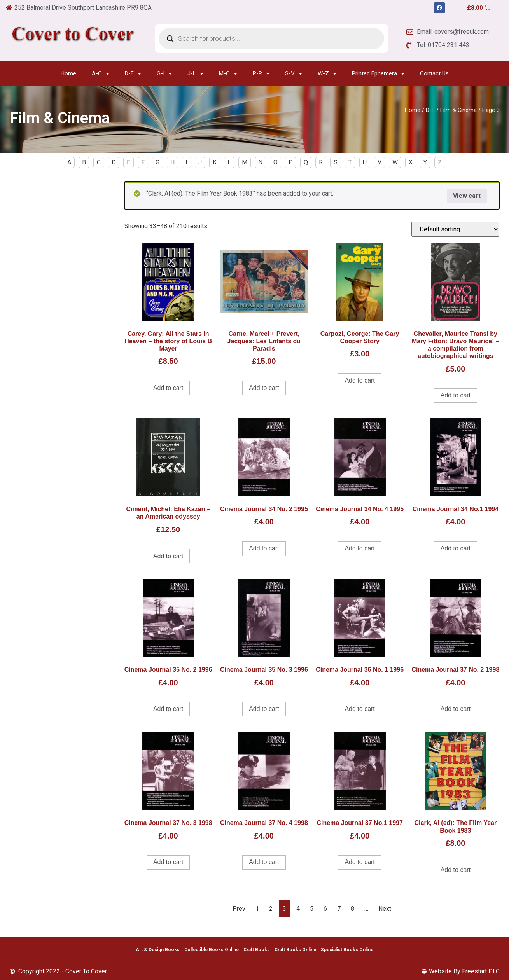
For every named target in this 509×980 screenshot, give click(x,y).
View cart (467, 196)
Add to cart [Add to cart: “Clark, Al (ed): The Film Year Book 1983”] (456, 870)
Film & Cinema (458, 110)
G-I (164, 74)
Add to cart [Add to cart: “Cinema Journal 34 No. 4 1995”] (359, 548)
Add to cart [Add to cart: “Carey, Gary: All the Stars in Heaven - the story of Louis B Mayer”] (168, 388)
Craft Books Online (295, 950)
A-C (101, 74)
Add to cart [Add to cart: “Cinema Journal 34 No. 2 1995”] (264, 548)
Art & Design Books (158, 950)
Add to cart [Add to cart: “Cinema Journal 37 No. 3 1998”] (168, 862)
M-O (228, 74)
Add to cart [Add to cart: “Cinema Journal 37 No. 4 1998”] (264, 862)
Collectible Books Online (212, 950)
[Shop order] (455, 229)
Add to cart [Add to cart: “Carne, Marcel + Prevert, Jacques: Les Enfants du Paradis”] (264, 388)
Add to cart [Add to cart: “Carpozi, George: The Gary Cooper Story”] (359, 380)
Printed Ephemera (378, 74)
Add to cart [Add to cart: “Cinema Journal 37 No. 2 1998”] (456, 709)
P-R (261, 74)
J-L (195, 74)
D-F (133, 74)
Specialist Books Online (347, 950)
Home (68, 73)
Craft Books (257, 950)
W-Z (327, 74)
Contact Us (434, 73)
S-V (294, 74)
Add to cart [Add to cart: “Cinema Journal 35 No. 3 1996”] (264, 709)
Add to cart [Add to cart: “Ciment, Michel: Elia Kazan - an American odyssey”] (168, 556)
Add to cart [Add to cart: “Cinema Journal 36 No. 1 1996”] (359, 709)
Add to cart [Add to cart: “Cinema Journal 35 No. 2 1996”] (168, 709)
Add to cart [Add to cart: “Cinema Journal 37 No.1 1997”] (359, 862)
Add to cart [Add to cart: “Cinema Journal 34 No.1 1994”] (456, 548)
